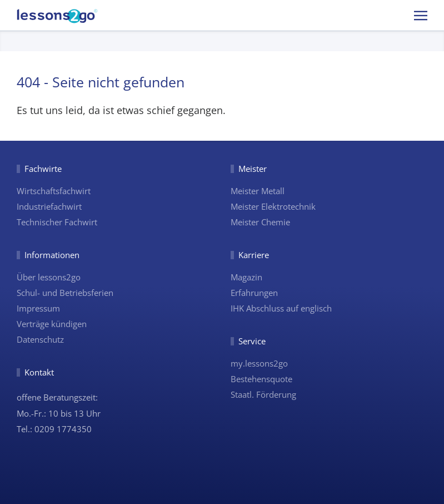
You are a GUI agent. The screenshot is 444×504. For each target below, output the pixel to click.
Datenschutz (40, 339)
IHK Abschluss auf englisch (281, 308)
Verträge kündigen (52, 324)
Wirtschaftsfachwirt (54, 191)
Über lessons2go (49, 277)
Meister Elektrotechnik (273, 206)
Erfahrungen (254, 293)
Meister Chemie (260, 222)
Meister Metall (258, 191)
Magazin (246, 277)
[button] (420, 15)
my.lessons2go (259, 363)
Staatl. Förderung (263, 394)
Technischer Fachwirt (57, 222)
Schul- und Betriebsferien (65, 293)
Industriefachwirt (49, 206)
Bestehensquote (261, 379)
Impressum (38, 308)
